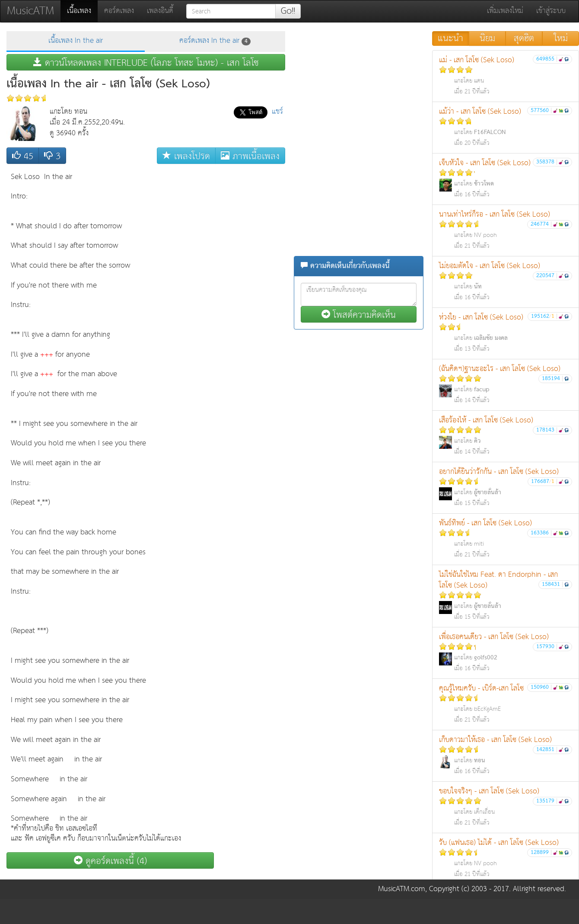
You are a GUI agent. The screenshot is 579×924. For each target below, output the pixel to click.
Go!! (288, 11)
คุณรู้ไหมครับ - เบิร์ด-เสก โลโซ (506, 704)
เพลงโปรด (186, 156)
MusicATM (30, 11)
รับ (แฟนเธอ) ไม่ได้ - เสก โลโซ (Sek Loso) (506, 858)
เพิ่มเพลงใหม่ (505, 11)
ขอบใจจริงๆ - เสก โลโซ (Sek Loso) (506, 807)
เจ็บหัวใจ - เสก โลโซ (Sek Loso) (506, 178)
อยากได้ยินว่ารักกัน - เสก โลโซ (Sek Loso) (506, 487)
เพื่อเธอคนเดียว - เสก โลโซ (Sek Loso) (506, 652)
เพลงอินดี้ (160, 11)
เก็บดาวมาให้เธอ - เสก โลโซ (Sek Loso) (506, 755)
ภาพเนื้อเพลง (250, 156)
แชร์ (277, 112)
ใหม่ (561, 38)
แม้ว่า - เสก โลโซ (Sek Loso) (506, 127)
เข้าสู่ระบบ (551, 11)
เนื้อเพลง (82, 11)
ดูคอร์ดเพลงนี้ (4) (110, 861)
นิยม (487, 38)
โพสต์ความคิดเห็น (359, 315)
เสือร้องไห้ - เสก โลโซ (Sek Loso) (506, 436)
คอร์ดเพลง (119, 11)
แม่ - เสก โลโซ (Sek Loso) (506, 75)
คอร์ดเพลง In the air (215, 41)
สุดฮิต (524, 38)
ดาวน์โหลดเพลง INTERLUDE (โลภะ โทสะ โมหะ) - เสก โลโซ (146, 62)
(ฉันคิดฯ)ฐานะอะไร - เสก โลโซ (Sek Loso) (506, 384)
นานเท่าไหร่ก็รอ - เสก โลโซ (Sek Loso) (506, 230)
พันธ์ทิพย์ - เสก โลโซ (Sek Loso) (506, 539)
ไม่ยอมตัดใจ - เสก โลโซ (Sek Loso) (506, 281)
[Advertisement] (251, 298)
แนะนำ (450, 38)
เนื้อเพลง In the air (76, 41)
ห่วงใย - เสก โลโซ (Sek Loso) (506, 333)
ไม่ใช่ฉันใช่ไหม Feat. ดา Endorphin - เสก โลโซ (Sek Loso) (506, 595)
